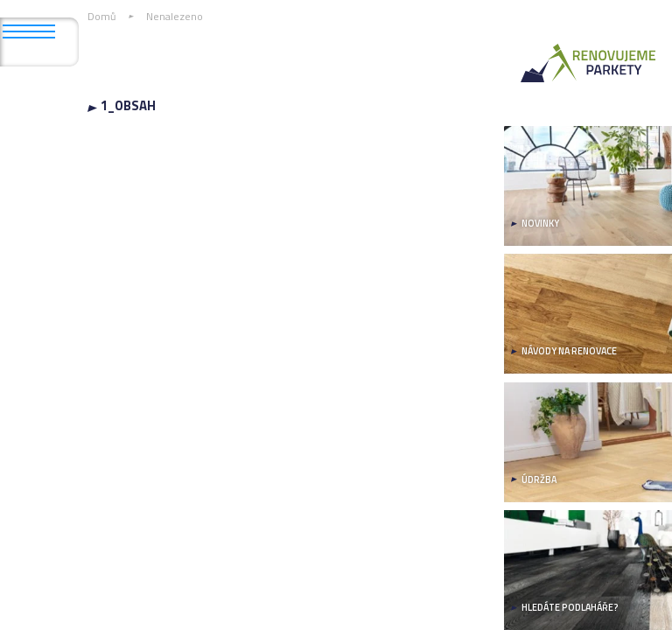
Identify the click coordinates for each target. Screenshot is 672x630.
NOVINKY (540, 223)
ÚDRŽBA (539, 479)
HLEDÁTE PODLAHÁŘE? (570, 607)
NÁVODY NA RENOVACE (569, 351)
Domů (102, 16)
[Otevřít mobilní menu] (29, 31)
